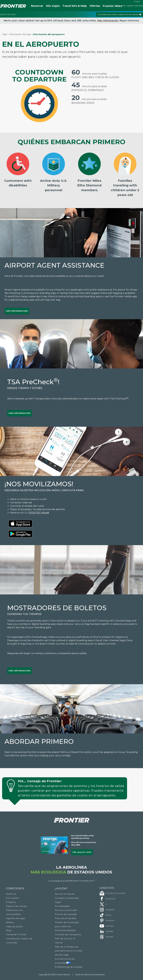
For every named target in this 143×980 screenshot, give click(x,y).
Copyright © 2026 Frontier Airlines (54, 975)
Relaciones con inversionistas (14, 912)
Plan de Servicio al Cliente (65, 941)
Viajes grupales (14, 926)
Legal (58, 902)
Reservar (37, 6)
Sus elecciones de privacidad (65, 961)
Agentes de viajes (16, 918)
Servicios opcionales (66, 910)
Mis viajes (53, 6)
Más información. (108, 21)
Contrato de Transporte (68, 934)
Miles (112, 6)
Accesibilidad (62, 906)
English (137, 1)
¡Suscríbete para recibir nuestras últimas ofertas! (120, 14)
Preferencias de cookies (69, 967)
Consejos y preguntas (67, 898)
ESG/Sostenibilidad (65, 930)
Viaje (5, 34)
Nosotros (11, 894)
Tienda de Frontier (16, 934)
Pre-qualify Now (82, 852)
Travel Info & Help (75, 6)
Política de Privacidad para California (67, 924)
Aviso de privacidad (66, 918)
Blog (9, 930)
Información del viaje (20, 34)
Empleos (11, 902)
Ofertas (95, 6)
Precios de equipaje (66, 914)
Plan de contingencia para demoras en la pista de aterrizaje (69, 951)
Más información (17, 311)
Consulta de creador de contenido (19, 941)
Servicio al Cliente (65, 894)
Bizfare (10, 922)
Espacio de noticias (16, 906)
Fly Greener (13, 898)
